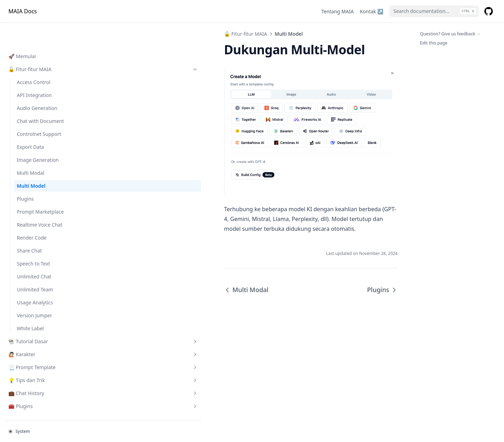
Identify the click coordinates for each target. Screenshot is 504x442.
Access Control (34, 60)
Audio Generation (37, 86)
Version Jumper (34, 293)
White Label (30, 306)
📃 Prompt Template (44, 345)
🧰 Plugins (44, 384)
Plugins (25, 176)
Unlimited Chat (34, 254)
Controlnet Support (39, 112)
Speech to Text (33, 241)
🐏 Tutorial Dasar (44, 319)
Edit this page (434, 43)
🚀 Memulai (22, 34)
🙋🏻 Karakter (44, 332)
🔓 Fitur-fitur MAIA (44, 47)
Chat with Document (40, 99)
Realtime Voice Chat (40, 202)
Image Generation (38, 137)
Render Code (32, 215)
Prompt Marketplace (40, 189)
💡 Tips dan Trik (44, 358)
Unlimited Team (35, 267)
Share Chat (29, 228)
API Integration (34, 73)
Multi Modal (31, 150)
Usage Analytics (35, 280)
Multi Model (31, 163)
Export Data (30, 125)
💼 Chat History (44, 371)
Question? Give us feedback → (450, 34)
